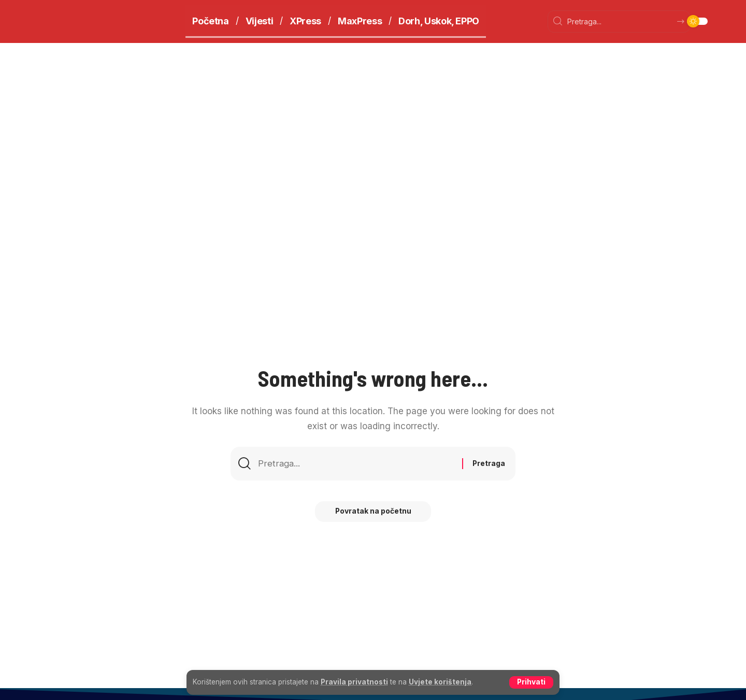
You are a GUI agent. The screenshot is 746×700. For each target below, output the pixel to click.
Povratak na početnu (373, 512)
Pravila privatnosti (354, 682)
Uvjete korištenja (440, 682)
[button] (531, 682)
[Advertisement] (373, 121)
